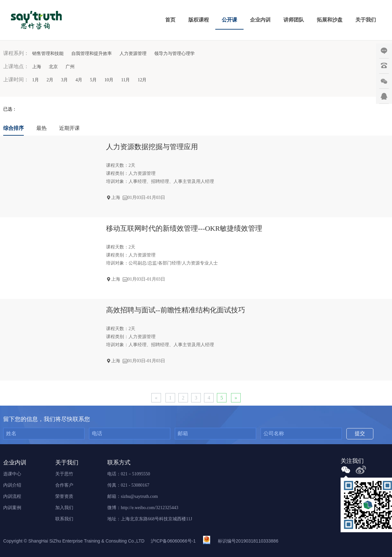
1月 (36, 80)
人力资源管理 (133, 54)
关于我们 (366, 20)
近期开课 (69, 128)
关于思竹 (64, 474)
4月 (79, 80)
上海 (37, 67)
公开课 (229, 20)
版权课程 (199, 20)
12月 (142, 80)
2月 (50, 80)
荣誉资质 (64, 496)
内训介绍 (12, 485)
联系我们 (64, 519)
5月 (93, 80)
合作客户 (64, 485)
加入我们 (64, 508)
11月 (125, 80)
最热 (41, 128)
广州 (70, 67)
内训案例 (12, 508)
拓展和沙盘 (330, 20)
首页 (170, 20)
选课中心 (12, 474)
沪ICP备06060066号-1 (173, 541)
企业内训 (260, 20)
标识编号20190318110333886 (248, 541)
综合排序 (13, 128)
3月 (64, 80)
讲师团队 (294, 20)
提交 (360, 433)
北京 (53, 67)
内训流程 (12, 496)
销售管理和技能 (48, 54)
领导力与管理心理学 (174, 54)
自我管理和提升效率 (92, 54)
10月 (109, 80)
